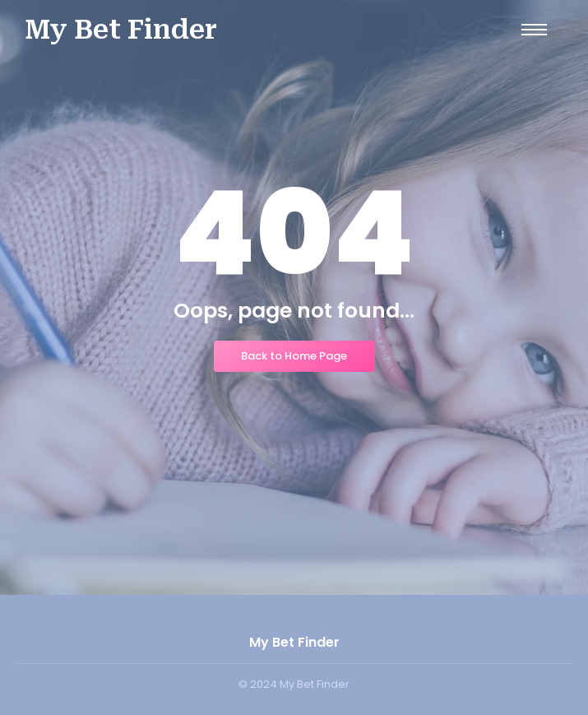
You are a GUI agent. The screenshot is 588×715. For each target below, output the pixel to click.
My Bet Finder (121, 30)
